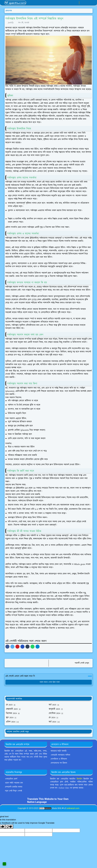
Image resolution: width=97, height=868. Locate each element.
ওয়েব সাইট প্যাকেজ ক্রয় (14, 783)
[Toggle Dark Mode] (82, 3)
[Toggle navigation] (91, 3)
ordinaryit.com (73, 808)
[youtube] (76, 3)
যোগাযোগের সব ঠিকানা (59, 763)
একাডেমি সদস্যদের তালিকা (60, 755)
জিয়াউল (79, 779)
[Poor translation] (9, 826)
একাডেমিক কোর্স (11, 779)
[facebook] (68, 3)
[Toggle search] (86, 3)
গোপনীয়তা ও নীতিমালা (59, 759)
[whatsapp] (72, 3)
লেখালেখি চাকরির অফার (14, 787)
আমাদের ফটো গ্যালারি (59, 751)
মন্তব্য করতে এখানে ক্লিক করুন (48, 682)
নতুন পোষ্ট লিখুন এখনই (14, 791)
